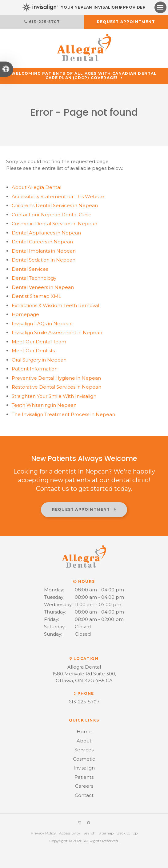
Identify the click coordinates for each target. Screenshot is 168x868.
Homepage (25, 314)
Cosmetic (84, 759)
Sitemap (106, 833)
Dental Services (30, 269)
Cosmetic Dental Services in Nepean (54, 224)
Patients (84, 777)
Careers (84, 786)
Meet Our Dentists (33, 351)
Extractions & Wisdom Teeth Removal (55, 305)
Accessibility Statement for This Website (58, 196)
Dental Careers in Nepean (42, 242)
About (36, 187)
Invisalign (84, 768)
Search (89, 833)
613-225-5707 (44, 22)
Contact (84, 795)
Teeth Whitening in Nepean (44, 405)
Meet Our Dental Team (39, 342)
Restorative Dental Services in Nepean (56, 387)
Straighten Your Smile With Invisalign (54, 396)
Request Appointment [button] (126, 22)
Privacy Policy (43, 833)
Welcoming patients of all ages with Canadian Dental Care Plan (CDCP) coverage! (84, 76)
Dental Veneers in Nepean (43, 287)
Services (84, 750)
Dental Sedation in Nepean (44, 260)
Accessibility (70, 833)
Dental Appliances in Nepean (46, 233)
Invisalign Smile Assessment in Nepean (57, 332)
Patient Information (35, 369)
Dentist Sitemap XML (36, 296)
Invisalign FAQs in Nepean (42, 324)
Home (84, 732)
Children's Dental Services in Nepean (55, 205)
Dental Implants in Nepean (44, 251)
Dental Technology (34, 278)
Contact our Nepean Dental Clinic (51, 215)
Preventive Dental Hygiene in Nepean (56, 378)
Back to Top (127, 833)
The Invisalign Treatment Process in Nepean (63, 414)
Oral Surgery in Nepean (39, 360)
